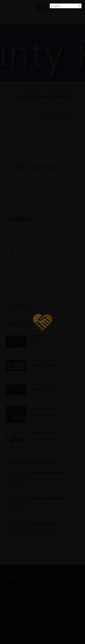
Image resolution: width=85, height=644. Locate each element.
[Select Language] (66, 6)
